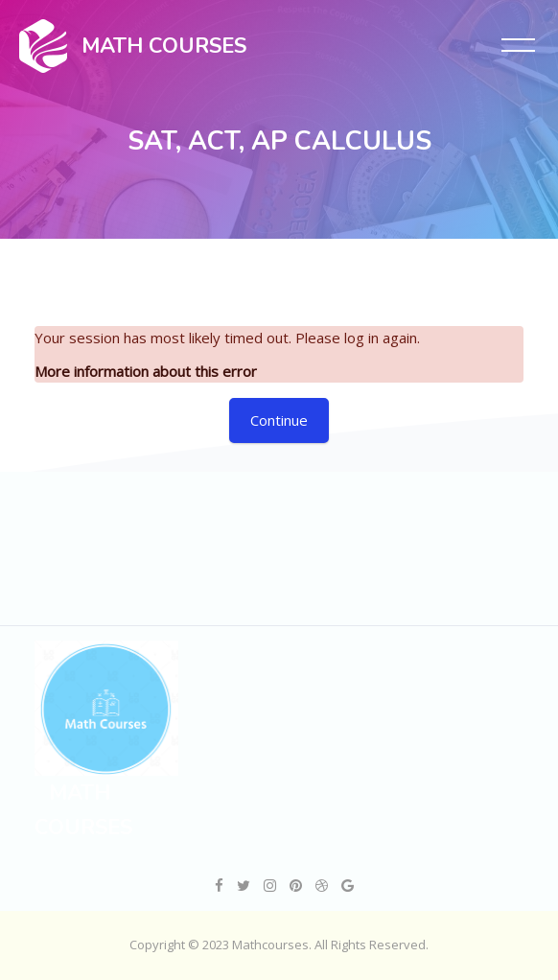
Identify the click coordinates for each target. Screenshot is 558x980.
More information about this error (146, 371)
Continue (279, 420)
